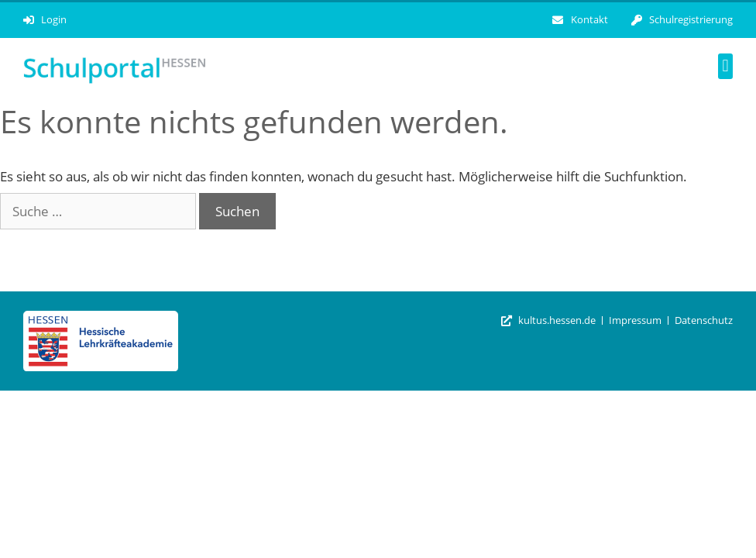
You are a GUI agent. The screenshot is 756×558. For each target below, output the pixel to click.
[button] (725, 66)
